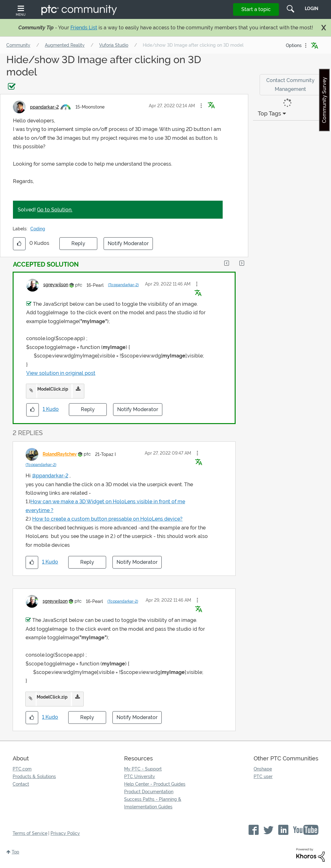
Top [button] (15, 852)
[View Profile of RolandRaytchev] (60, 454)
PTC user (263, 776)
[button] (201, 106)
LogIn (312, 9)
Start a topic (256, 9)
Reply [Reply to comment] (88, 409)
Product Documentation (149, 792)
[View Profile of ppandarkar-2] (44, 107)
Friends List (84, 28)
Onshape (263, 769)
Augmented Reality (65, 45)
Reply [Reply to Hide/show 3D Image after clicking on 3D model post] (78, 243)
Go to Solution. (55, 210)
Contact (21, 784)
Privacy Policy (65, 833)
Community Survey (324, 100)
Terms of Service (30, 833)
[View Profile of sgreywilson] (56, 285)
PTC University (140, 776)
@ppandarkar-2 (50, 476)
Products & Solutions (34, 776)
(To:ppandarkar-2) (123, 285)
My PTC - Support (143, 769)
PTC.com (22, 769)
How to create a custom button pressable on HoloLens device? (107, 519)
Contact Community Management (290, 85)
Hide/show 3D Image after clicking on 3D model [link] (193, 45)
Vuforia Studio (114, 45)
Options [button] (294, 45)
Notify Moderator (128, 243)
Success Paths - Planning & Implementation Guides (153, 803)
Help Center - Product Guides (155, 784)
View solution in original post (61, 373)
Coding (38, 229)
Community (18, 45)
